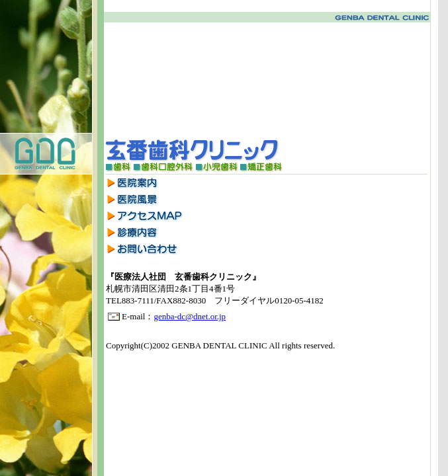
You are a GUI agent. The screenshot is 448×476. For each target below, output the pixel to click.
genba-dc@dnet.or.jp (190, 316)
